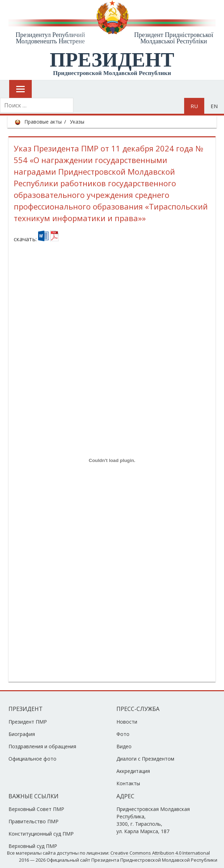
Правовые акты (43, 122)
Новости (127, 722)
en (214, 106)
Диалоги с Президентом (145, 759)
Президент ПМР (28, 722)
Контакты (128, 783)
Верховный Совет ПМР (36, 809)
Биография (22, 734)
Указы (77, 122)
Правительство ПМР (34, 821)
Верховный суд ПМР (33, 846)
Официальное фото (32, 759)
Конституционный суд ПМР (41, 834)
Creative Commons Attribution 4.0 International (160, 853)
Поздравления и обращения (42, 746)
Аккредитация (133, 771)
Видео (124, 746)
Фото (123, 734)
